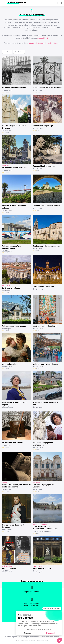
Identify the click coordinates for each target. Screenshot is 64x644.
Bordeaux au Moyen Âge (43, 126)
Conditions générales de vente (29, 637)
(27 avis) (7, 292)
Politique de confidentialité (50, 637)
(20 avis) (7, 573)
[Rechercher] (57, 3)
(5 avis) (37, 251)
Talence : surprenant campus (14, 326)
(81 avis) (7, 409)
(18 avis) (7, 212)
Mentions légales (11, 637)
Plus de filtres (19, 52)
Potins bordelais (9, 568)
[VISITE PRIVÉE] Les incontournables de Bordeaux (45, 528)
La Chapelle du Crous (11, 288)
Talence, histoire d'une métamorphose (12, 247)
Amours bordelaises (11, 364)
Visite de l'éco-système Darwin (46, 364)
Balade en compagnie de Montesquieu (43, 444)
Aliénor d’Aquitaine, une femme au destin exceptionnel (17, 486)
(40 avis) (7, 132)
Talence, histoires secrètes (44, 166)
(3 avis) (7, 253)
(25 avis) (7, 447)
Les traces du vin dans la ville (45, 326)
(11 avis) (38, 331)
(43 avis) (38, 369)
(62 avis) (38, 491)
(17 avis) (7, 331)
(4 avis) (37, 409)
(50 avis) (7, 172)
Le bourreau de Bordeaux (13, 443)
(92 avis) (38, 130)
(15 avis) (38, 92)
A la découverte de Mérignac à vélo (45, 403)
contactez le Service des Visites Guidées (44, 43)
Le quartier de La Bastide (43, 286)
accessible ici (43, 38)
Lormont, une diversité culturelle (46, 206)
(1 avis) (37, 171)
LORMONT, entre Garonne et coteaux (14, 207)
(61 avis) (38, 573)
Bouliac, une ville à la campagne (46, 246)
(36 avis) (7, 92)
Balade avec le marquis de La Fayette (14, 403)
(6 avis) (37, 449)
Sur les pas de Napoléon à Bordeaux (13, 526)
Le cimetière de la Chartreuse (14, 168)
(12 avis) (7, 369)
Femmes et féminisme (42, 568)
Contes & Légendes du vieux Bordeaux (14, 127)
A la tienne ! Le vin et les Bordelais (47, 88)
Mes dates (7, 52)
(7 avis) (37, 210)
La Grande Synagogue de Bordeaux (43, 486)
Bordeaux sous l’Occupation (14, 88)
